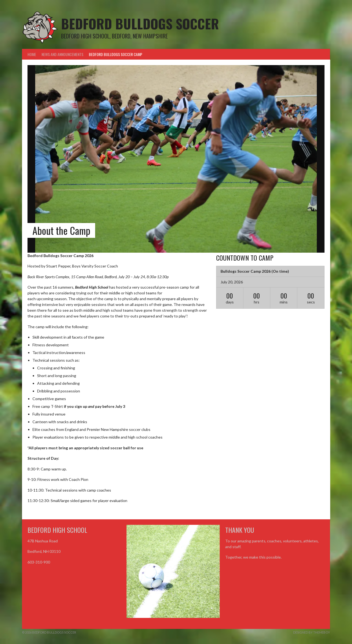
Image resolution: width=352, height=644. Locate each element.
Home (32, 54)
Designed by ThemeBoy (312, 632)
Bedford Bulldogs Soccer (140, 23)
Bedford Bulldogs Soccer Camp (116, 54)
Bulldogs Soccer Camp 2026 (246, 271)
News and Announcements (62, 54)
